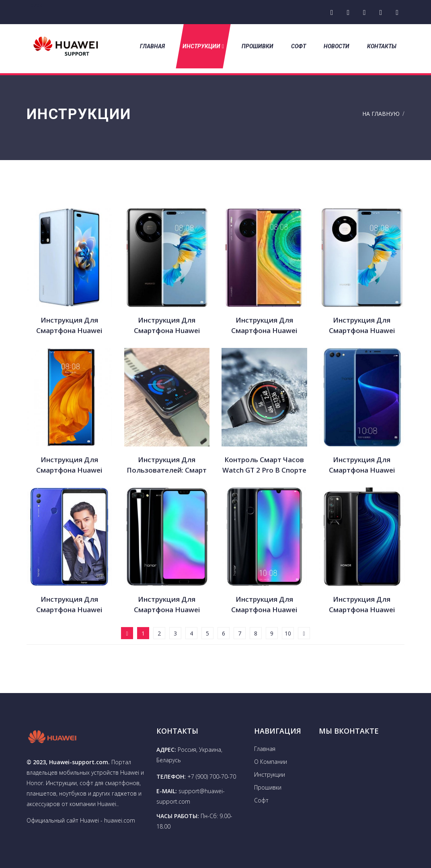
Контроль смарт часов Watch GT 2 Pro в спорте (264, 465)
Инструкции (203, 46)
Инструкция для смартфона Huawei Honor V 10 (362, 465)
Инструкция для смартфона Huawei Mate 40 (264, 326)
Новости (337, 46)
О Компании (271, 762)
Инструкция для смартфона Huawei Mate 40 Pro (362, 326)
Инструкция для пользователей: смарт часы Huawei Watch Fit (167, 465)
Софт (299, 46)
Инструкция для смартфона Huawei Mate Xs (69, 465)
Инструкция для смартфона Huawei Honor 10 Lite (264, 605)
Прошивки (258, 46)
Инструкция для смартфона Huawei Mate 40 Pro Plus (167, 326)
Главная (152, 46)
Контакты (382, 46)
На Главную (381, 114)
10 (288, 633)
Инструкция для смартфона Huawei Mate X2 (69, 326)
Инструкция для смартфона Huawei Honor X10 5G (362, 605)
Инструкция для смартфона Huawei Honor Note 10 (69, 605)
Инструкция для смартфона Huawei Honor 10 (167, 605)
